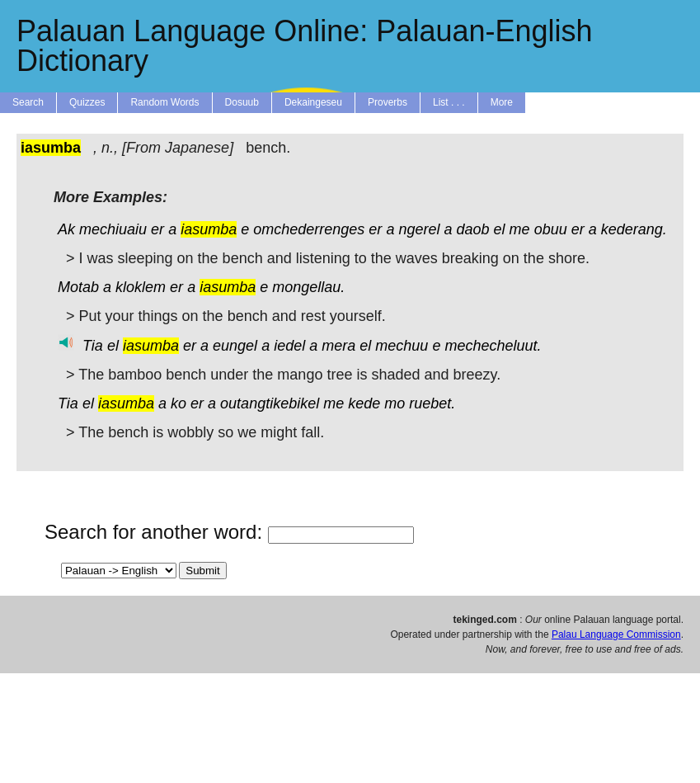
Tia (93, 346)
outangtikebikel (270, 403)
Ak (66, 229)
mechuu (402, 346)
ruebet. (432, 403)
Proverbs (388, 102)
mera (338, 346)
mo (395, 403)
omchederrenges (309, 229)
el (500, 229)
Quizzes (87, 102)
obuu (551, 229)
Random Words (164, 102)
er (157, 229)
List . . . (449, 102)
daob (473, 229)
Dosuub (242, 102)
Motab (78, 287)
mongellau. (308, 287)
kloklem (141, 287)
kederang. (634, 229)
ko (179, 403)
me (520, 229)
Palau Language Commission (616, 634)
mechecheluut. (493, 346)
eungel (235, 346)
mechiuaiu (113, 229)
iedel (289, 346)
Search (28, 102)
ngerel (419, 229)
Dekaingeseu (313, 102)
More (502, 102)
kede (364, 403)
